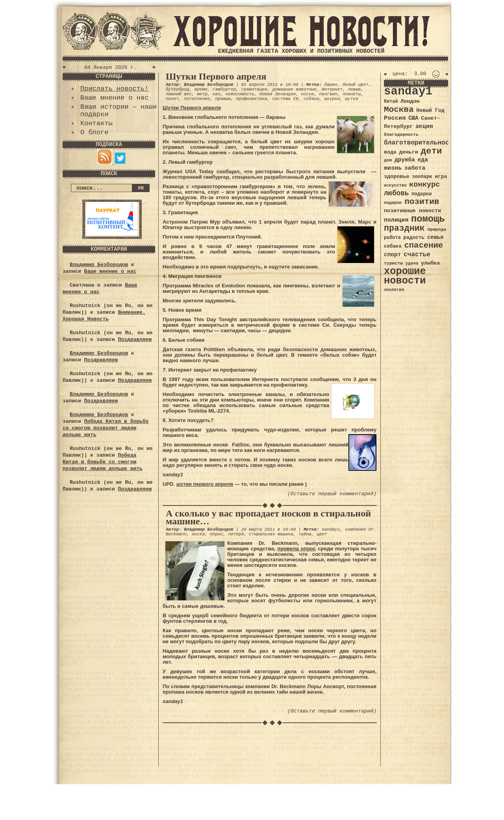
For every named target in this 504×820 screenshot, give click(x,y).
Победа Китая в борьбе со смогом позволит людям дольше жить (106, 428)
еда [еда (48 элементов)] (423, 160)
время (201, 89)
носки (307, 94)
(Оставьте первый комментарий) (332, 494)
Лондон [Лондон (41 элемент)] (410, 101)
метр (202, 94)
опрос (216, 534)
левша (354, 89)
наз (217, 94)
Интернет (332, 89)
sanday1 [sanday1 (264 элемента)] (408, 92)
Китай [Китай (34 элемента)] (391, 102)
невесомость (240, 94)
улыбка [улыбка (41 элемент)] (430, 263)
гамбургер (224, 89)
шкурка (332, 99)
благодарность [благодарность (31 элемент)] (401, 135)
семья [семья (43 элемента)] (435, 237)
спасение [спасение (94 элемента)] (423, 245)
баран (331, 85)
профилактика (251, 99)
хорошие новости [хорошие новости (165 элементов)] (405, 276)
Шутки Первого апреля (216, 76)
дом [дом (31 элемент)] (388, 160)
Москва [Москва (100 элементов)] (399, 110)
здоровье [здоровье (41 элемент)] (397, 177)
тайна (305, 534)
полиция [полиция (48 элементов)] (396, 220)
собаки (311, 99)
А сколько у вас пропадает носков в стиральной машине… (268, 517)
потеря (236, 534)
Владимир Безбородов (99, 265)
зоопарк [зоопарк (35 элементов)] (422, 177)
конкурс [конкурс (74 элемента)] (424, 185)
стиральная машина (271, 534)
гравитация (254, 89)
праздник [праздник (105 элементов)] (404, 228)
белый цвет (356, 85)
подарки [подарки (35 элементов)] (422, 194)
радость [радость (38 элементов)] (414, 238)
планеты (352, 94)
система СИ (285, 99)
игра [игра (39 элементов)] (441, 177)
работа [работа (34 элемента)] (392, 238)
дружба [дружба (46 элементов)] (405, 160)
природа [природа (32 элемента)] (437, 229)
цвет (322, 534)
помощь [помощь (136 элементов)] (428, 219)
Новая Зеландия (278, 94)
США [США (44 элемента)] (413, 118)
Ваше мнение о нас (114, 98)
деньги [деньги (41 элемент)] (408, 152)
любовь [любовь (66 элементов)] (396, 193)
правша (223, 99)
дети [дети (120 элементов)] (431, 151)
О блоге (94, 132)
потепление (197, 99)
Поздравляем (135, 340)
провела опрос (296, 549)
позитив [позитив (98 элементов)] (422, 202)
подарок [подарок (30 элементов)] (393, 203)
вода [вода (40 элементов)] (390, 152)
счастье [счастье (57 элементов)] (417, 255)
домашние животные (295, 89)
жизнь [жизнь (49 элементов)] (393, 168)
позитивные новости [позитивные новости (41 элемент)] (412, 211)
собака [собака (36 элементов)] (393, 246)
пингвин (328, 94)
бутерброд (177, 89)
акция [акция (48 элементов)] (424, 126)
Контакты (96, 123)
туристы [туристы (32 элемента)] (393, 263)
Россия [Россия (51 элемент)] (395, 118)
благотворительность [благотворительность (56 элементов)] (420, 143)
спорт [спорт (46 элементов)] (392, 255)
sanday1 (331, 529)
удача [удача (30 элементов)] (412, 263)
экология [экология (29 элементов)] (394, 290)
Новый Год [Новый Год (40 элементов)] (430, 110)
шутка (352, 99)
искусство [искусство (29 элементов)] (395, 185)
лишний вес (179, 94)
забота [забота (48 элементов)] (415, 168)
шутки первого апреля (205, 484)
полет (172, 99)
